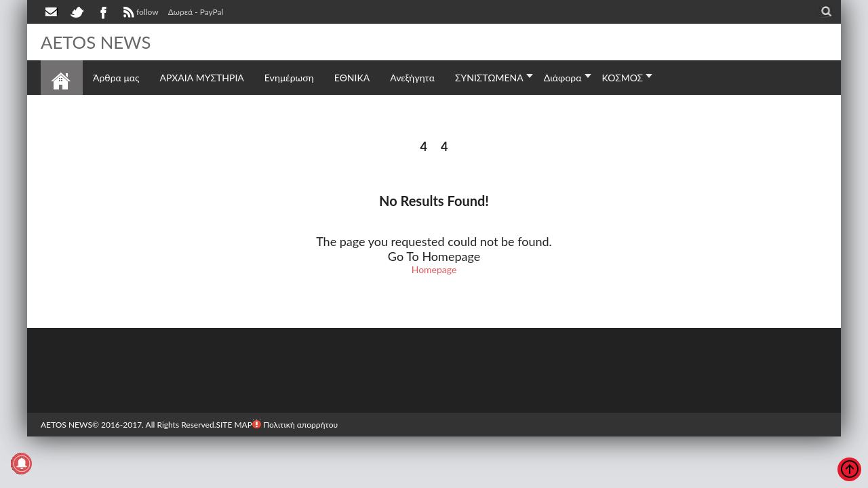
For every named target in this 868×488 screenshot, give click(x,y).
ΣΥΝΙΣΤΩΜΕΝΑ (489, 78)
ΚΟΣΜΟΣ (623, 78)
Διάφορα (563, 78)
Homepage (434, 269)
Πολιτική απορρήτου (295, 425)
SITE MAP (234, 425)
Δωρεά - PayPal (196, 12)
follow (139, 14)
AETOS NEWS (96, 42)
